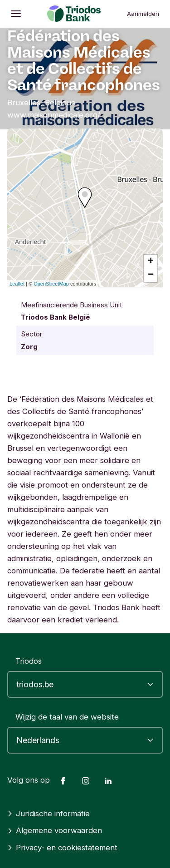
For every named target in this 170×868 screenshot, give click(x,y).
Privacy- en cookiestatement (62, 848)
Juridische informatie (49, 814)
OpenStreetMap (51, 284)
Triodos (29, 661)
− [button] (151, 275)
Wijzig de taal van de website (67, 717)
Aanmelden (143, 14)
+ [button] (151, 261)
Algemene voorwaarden (55, 830)
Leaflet (17, 284)
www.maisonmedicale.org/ (54, 115)
